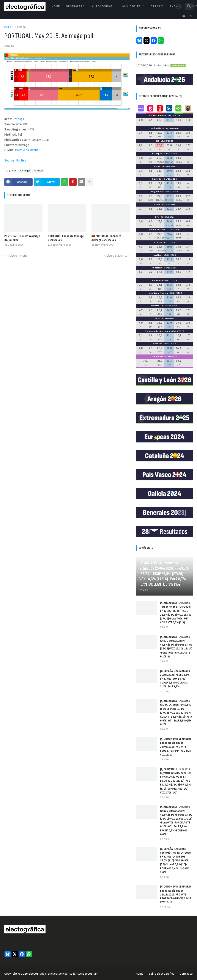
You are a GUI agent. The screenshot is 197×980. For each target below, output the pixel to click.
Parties (21, 161)
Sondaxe (158, 344)
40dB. (157, 204)
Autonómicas (102, 6)
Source (9, 161)
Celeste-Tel (157, 306)
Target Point (157, 192)
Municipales (131, 6)
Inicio (8, 27)
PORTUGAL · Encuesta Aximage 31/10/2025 (22, 238)
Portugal (19, 119)
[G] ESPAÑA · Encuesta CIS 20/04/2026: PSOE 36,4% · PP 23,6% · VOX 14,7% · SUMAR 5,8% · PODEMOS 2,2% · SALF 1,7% (175, 679)
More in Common (157, 116)
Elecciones (158, 356)
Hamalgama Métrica (157, 293)
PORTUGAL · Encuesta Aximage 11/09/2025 (66, 238)
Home (56, 6)
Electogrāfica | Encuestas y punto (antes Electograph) (64, 974)
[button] (178, 6)
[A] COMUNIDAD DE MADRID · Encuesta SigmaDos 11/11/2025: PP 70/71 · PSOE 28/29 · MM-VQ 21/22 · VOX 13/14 (176, 894)
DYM (157, 217)
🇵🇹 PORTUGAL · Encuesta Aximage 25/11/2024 (106, 238)
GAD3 (158, 318)
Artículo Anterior (18, 256)
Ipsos (157, 166)
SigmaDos (157, 179)
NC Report (157, 154)
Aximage (20, 27)
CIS (157, 141)
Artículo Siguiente (116, 256)
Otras (155, 6)
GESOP (157, 242)
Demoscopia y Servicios (157, 331)
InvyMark (158, 255)
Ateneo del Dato (157, 230)
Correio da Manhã (27, 150)
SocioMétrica (157, 128)
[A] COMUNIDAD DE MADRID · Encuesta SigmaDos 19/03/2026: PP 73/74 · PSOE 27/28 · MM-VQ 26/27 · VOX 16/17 (176, 747)
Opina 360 (158, 280)
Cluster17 (157, 268)
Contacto (186, 974)
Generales (74, 6)
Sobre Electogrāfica (162, 974)
